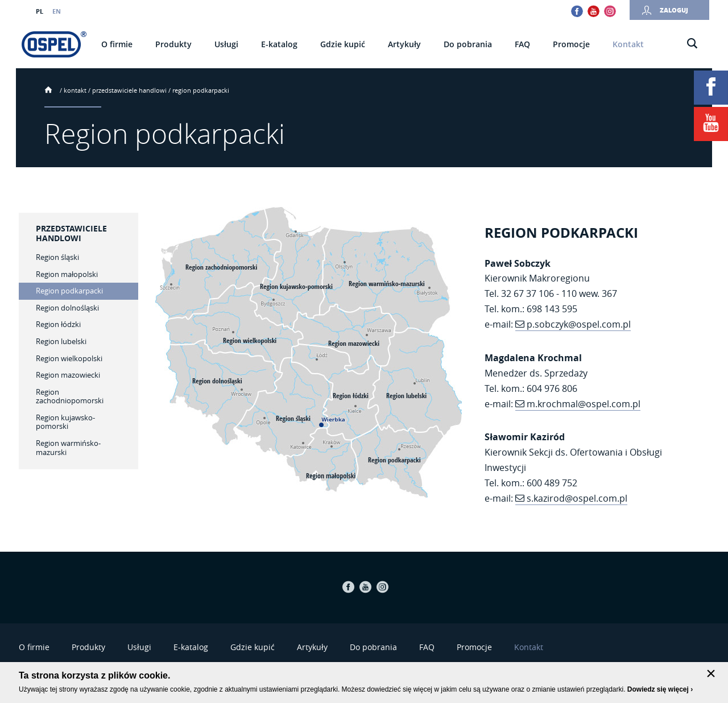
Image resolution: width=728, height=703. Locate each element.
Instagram (610, 11)
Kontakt (75, 90)
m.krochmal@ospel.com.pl (584, 404)
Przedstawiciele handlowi (129, 90)
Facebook (577, 11)
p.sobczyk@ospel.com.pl (579, 324)
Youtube (593, 11)
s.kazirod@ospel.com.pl (577, 498)
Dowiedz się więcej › (660, 689)
